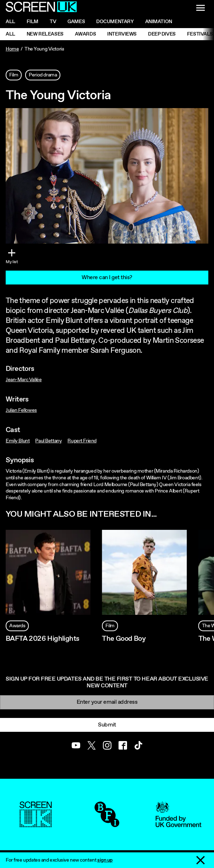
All (10, 22)
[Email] (107, 702)
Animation (159, 22)
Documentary (115, 22)
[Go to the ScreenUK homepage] (41, 8)
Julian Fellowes (21, 410)
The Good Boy (124, 639)
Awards (85, 34)
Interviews (122, 34)
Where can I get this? (107, 278)
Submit (107, 725)
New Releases (45, 34)
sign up (105, 860)
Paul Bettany (48, 441)
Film (32, 22)
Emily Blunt (18, 441)
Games (76, 22)
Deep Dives (162, 34)
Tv (53, 22)
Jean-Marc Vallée (24, 380)
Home (12, 49)
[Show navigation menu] (201, 8)
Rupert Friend (82, 441)
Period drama (43, 75)
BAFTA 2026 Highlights (42, 639)
